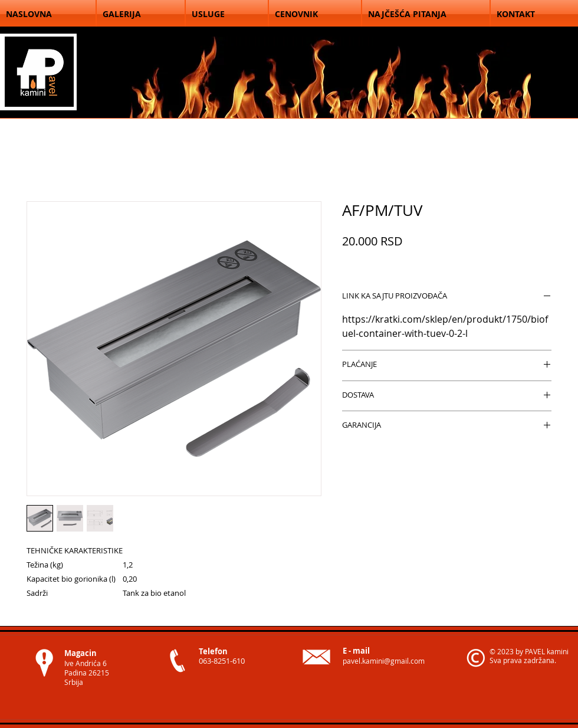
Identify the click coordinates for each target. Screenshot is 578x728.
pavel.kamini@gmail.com (384, 661)
